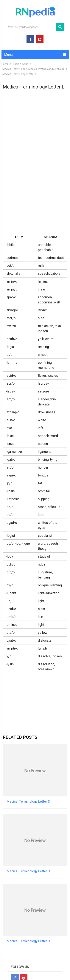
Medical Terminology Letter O (28, 941)
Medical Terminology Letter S (28, 801)
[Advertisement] (35, 114)
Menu (8, 55)
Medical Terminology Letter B (28, 871)
